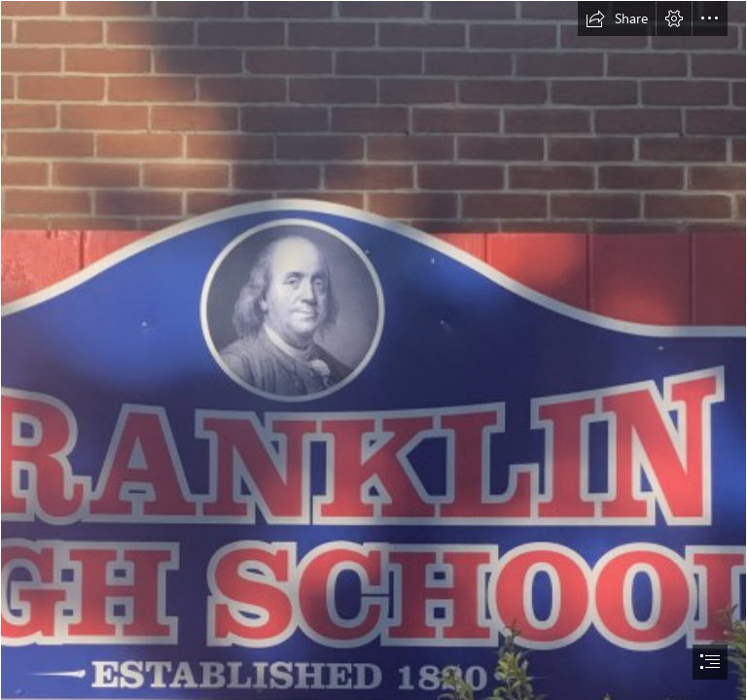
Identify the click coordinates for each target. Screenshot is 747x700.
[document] (373, 350)
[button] (617, 18)
